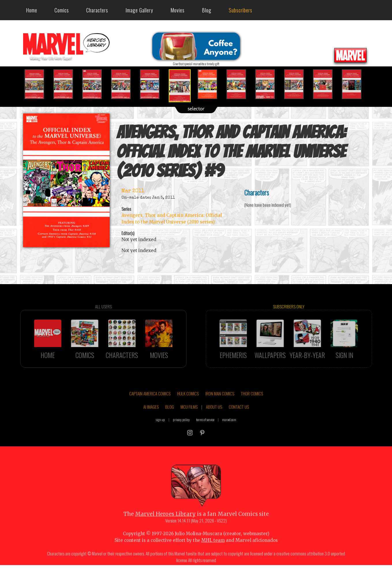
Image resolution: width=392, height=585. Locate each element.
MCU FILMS (189, 421)
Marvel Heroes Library (165, 528)
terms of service (205, 434)
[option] (37, 84)
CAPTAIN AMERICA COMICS (150, 408)
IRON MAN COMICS (220, 408)
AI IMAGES (151, 421)
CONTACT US (239, 421)
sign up (160, 434)
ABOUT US (214, 421)
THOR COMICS (252, 408)
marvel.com (229, 434)
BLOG (170, 421)
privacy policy (181, 434)
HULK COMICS (188, 408)
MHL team (213, 554)
